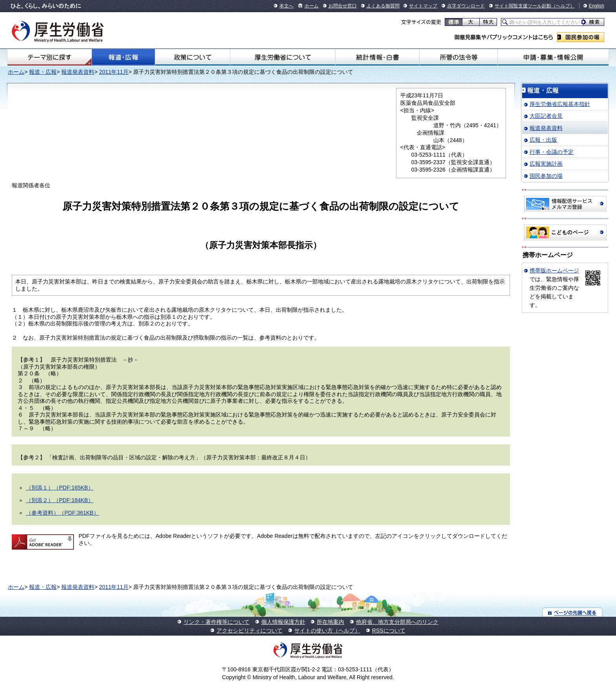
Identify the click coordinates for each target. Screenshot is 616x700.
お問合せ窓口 (343, 6)
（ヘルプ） (563, 6)
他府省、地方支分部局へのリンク (397, 622)
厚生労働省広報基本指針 (560, 104)
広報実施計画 (546, 164)
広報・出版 (543, 140)
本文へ (286, 6)
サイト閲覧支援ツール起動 (523, 6)
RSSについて (389, 631)
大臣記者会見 (546, 116)
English (597, 6)
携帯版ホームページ (554, 270)
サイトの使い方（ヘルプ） (327, 631)
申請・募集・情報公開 (553, 57)
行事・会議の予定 (552, 152)
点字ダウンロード (466, 6)
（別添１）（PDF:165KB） (60, 488)
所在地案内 (330, 622)
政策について (192, 57)
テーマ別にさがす (49, 57)
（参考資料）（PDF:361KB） (62, 513)
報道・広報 (123, 57)
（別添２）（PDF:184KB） (60, 500)
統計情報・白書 (377, 57)
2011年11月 (114, 72)
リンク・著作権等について (216, 622)
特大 (488, 22)
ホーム (312, 6)
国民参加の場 (581, 37)
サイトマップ (423, 6)
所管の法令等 (458, 57)
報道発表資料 (78, 72)
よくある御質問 (383, 6)
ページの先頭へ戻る (573, 612)
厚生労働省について (283, 57)
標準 (454, 22)
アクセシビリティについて (249, 631)
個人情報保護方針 (283, 622)
